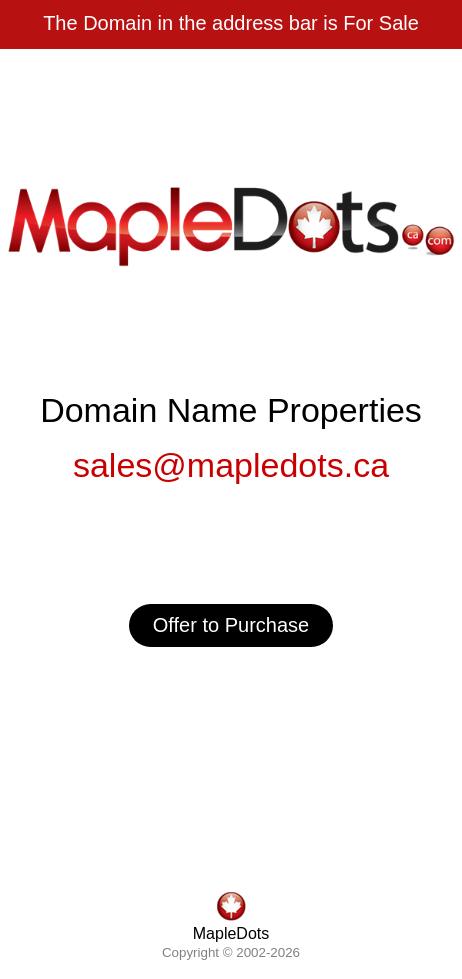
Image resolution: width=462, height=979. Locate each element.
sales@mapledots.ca (231, 465)
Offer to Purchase (231, 625)
